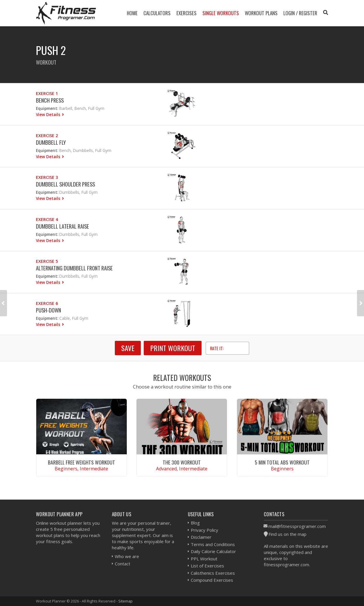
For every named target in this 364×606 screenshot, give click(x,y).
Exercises (187, 13)
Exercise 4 (47, 219)
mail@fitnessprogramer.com (297, 526)
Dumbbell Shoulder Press (65, 184)
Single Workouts (221, 13)
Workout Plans (261, 13)
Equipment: (47, 108)
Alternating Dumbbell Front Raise (74, 268)
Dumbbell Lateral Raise (63, 226)
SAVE (128, 348)
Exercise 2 (47, 135)
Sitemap (125, 601)
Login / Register (300, 13)
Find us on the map (287, 534)
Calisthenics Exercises (213, 573)
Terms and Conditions (213, 544)
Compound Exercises (212, 580)
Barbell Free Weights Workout (82, 462)
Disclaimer (201, 537)
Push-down (48, 310)
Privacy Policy (204, 530)
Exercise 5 (47, 261)
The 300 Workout (182, 462)
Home (132, 13)
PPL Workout (204, 559)
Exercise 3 (47, 177)
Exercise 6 (47, 303)
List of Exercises (207, 566)
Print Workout (173, 348)
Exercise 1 (47, 93)
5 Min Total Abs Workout (282, 462)
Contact (123, 564)
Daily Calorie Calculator (213, 551)
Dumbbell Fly (51, 142)
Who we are (127, 556)
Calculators (157, 13)
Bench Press (50, 100)
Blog (195, 523)
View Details (49, 114)
